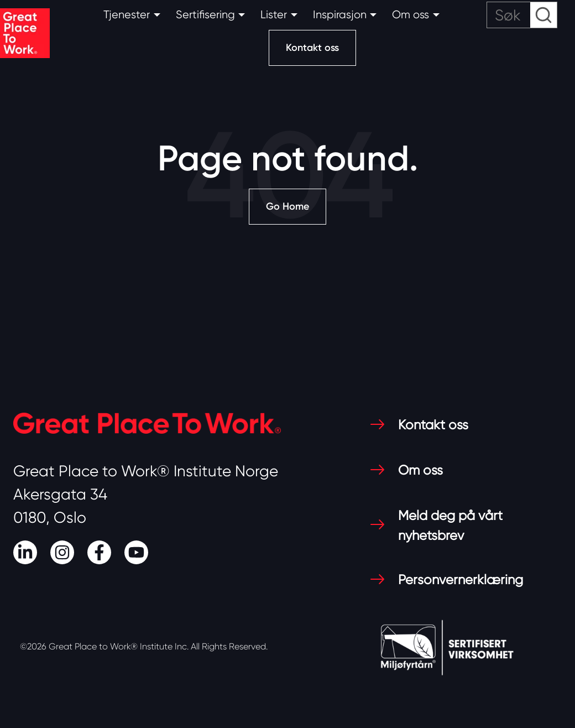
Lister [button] (274, 15)
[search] (522, 15)
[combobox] (522, 15)
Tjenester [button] (127, 15)
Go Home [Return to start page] (287, 206)
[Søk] (522, 15)
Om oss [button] (411, 15)
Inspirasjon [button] (340, 15)
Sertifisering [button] (205, 15)
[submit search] (543, 15)
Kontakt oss (312, 48)
